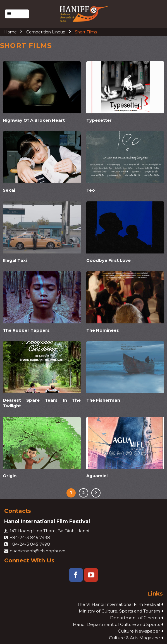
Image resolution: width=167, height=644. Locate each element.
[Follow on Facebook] (76, 575)
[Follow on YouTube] (91, 575)
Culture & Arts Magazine (134, 638)
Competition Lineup (46, 32)
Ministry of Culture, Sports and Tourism (119, 611)
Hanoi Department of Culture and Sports (116, 624)
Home (10, 32)
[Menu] (17, 14)
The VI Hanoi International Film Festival (119, 604)
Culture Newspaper (139, 631)
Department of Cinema (135, 618)
